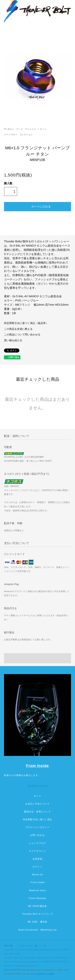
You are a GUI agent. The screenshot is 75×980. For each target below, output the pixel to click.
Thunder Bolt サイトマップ (37, 914)
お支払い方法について (37, 804)
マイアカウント (37, 851)
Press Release (37, 898)
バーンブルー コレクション (18, 134)
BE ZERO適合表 (37, 906)
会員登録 (37, 859)
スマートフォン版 (28, 946)
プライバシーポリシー (37, 827)
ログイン (37, 867)
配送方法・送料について (37, 812)
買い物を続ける (13, 340)
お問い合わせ (37, 835)
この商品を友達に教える (18, 329)
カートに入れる (37, 206)
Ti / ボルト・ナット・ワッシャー (20, 129)
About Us (37, 874)
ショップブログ (37, 843)
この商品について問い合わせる (22, 335)
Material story (37, 890)
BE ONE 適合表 (37, 922)
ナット (43, 129)
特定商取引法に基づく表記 (37, 819)
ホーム (37, 796)
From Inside (38, 766)
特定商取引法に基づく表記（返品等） (26, 323)
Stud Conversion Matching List (37, 930)
